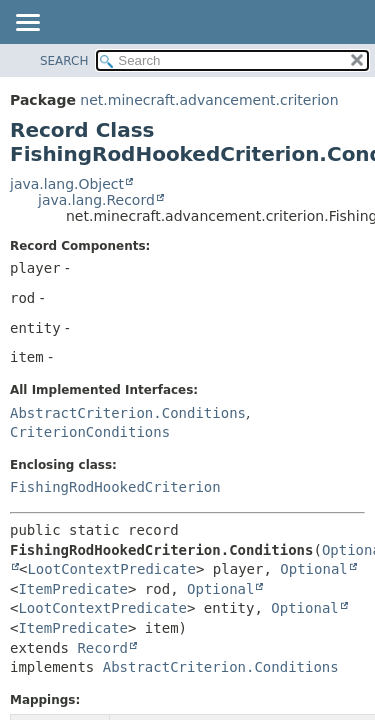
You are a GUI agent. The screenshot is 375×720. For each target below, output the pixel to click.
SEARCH (64, 61)
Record (102, 648)
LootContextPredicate (111, 569)
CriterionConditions (90, 432)
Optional (313, 569)
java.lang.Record (96, 200)
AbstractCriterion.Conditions (128, 413)
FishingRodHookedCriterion (115, 487)
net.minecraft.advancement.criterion (209, 100)
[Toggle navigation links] (27, 24)
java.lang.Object (67, 184)
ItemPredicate (73, 589)
